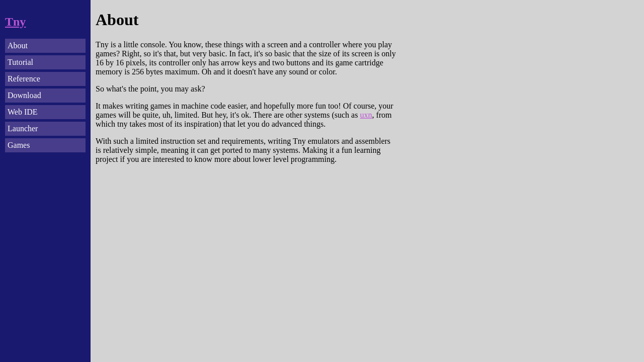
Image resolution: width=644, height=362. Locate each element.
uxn (366, 115)
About (18, 46)
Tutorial (20, 62)
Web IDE (23, 112)
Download (24, 95)
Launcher (23, 128)
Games (19, 145)
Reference (24, 79)
